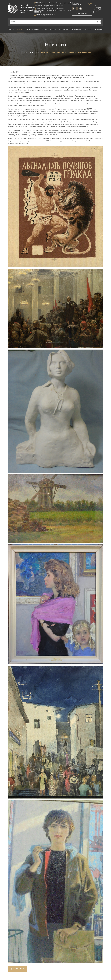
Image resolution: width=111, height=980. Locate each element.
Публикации (76, 29)
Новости (21, 29)
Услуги (44, 29)
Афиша (53, 29)
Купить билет (82, 14)
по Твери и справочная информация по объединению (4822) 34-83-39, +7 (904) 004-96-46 (53, 10)
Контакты (99, 29)
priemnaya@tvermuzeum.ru (45, 15)
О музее (11, 29)
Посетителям (33, 29)
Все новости (17, 969)
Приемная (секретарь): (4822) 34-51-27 (50, 6)
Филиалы (88, 29)
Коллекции (63, 29)
